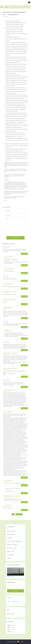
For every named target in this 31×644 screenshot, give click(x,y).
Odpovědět (24, 254)
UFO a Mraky (10, 555)
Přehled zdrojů (11, 614)
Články (6, 7)
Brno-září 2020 (11, 534)
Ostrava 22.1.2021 (12, 548)
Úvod (2, 7)
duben (14, 602)
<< (9, 602)
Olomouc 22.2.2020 (12, 545)
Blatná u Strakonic (12, 531)
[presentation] (15, 231)
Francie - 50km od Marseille (14, 541)
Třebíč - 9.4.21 (11, 551)
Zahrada (9, 558)
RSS (22, 642)
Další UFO (10, 538)
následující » (19, 514)
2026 (18, 602)
